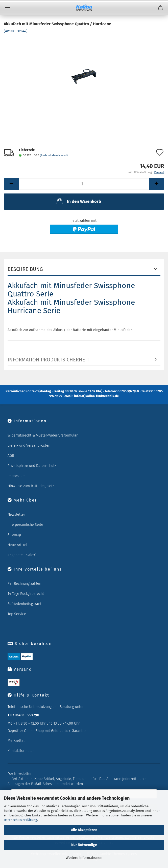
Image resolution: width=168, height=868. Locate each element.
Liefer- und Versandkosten (29, 446)
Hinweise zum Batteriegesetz (31, 486)
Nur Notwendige (84, 845)
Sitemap (14, 535)
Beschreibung (25, 269)
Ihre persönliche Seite (25, 525)
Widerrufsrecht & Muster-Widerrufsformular (43, 435)
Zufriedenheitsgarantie (26, 604)
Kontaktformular (21, 751)
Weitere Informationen (84, 858)
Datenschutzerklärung (20, 820)
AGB (11, 456)
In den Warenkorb (78, 201)
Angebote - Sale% (22, 555)
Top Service (17, 614)
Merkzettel (16, 741)
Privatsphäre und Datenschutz (32, 466)
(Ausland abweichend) (54, 155)
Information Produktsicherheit (48, 360)
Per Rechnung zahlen (24, 584)
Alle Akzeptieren (84, 830)
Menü (8, 8)
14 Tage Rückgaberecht (26, 594)
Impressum (17, 476)
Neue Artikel (17, 545)
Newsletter (16, 515)
